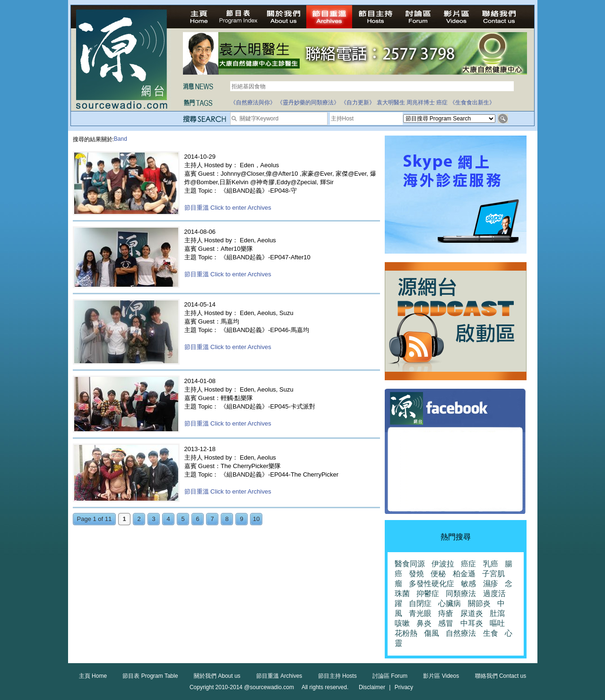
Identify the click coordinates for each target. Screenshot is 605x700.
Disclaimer (372, 687)
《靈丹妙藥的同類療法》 (308, 102)
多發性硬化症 (432, 584)
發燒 (416, 574)
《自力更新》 (358, 102)
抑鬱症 (428, 593)
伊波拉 (443, 564)
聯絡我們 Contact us (501, 676)
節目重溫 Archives (279, 676)
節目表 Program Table (150, 676)
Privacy (404, 687)
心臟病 (449, 603)
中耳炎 (472, 623)
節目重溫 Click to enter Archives (228, 208)
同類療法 (461, 593)
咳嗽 (402, 623)
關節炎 (479, 603)
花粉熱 (406, 633)
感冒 (446, 623)
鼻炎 (424, 623)
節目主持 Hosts (337, 676)
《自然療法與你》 (253, 102)
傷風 (432, 633)
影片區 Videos (441, 676)
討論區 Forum (390, 676)
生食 (491, 633)
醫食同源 (410, 564)
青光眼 (420, 613)
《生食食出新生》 (472, 102)
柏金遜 (464, 574)
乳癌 (491, 564)
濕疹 (491, 584)
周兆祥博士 (421, 102)
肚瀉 (497, 613)
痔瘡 (446, 613)
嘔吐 (497, 623)
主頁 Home (93, 676)
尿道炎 (472, 613)
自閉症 (420, 603)
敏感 (468, 584)
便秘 (438, 574)
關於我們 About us (217, 676)
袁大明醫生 (391, 102)
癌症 (442, 102)
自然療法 (461, 633)
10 (256, 519)
